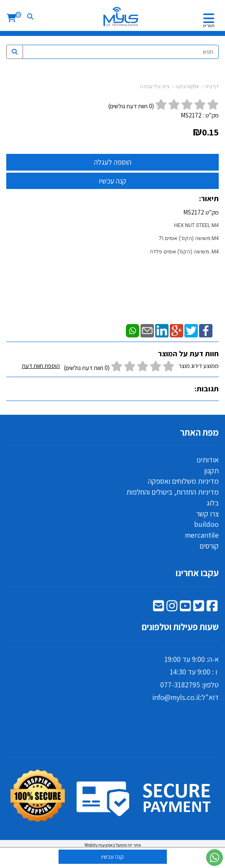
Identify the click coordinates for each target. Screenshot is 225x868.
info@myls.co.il (176, 697)
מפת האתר (199, 432)
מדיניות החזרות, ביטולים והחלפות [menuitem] (173, 492)
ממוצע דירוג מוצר (120, 367)
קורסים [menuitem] (209, 546)
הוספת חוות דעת (41, 366)
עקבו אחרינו (197, 573)
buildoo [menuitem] (206, 524)
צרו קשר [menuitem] (207, 514)
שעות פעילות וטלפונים (180, 627)
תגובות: (207, 389)
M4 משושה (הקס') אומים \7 (189, 238)
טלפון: (209, 685)
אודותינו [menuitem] (208, 460)
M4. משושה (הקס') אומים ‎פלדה (184, 252)
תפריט (209, 26)
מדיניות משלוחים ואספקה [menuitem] (183, 481)
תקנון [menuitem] (211, 471)
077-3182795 (180, 685)
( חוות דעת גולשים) (131, 106)
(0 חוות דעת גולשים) (87, 368)
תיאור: (209, 198)
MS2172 (191, 115)
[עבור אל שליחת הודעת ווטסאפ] (215, 858)
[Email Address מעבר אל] (159, 608)
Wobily (91, 845)
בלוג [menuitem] (213, 503)
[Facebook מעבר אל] (212, 608)
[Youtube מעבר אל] (185, 608)
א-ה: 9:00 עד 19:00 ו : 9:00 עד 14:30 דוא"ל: (185, 678)
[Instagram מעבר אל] (172, 608)
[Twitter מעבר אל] (199, 608)
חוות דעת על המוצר (188, 354)
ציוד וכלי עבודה (155, 86)
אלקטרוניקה (187, 86)
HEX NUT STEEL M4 (196, 225)
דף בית (212, 86)
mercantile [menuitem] (202, 535)
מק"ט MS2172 (116, 238)
